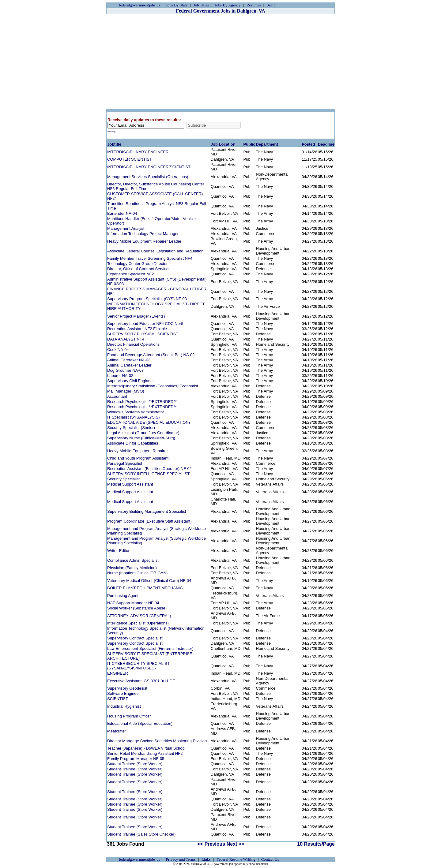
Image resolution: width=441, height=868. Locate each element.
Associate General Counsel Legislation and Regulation (155, 251)
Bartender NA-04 (122, 213)
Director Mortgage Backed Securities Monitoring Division (157, 741)
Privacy (111, 131)
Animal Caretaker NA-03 (129, 360)
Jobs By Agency (228, 5)
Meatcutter (117, 731)
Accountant (117, 396)
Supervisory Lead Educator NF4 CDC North (146, 324)
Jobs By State (177, 5)
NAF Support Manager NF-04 (133, 603)
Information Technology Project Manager (143, 234)
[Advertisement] (221, 61)
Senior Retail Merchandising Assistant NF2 (145, 753)
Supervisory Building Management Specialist (147, 511)
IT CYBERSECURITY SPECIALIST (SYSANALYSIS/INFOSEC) (138, 666)
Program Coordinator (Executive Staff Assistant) (149, 521)
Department (267, 144)
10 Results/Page (316, 844)
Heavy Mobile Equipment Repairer (138, 451)
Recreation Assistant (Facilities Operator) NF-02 (149, 469)
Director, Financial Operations (133, 344)
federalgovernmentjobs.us (139, 5)
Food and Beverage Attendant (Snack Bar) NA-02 (151, 355)
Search (272, 5)
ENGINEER (118, 673)
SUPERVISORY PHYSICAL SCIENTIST (143, 334)
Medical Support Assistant (130, 484)
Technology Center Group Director (137, 264)
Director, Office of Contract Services (139, 269)
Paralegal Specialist (125, 463)
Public (249, 144)
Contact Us (270, 859)
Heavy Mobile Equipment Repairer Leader (144, 241)
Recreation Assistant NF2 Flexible (137, 329)
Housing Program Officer (129, 716)
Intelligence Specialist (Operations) (138, 623)
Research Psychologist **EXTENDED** (142, 402)
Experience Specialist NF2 (130, 274)
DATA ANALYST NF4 (126, 339)
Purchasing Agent (123, 596)
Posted (308, 144)
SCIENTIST (118, 699)
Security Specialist (123, 479)
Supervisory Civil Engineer (130, 381)
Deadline (326, 144)
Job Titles (201, 5)
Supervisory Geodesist (127, 688)
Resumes (254, 5)
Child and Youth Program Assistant (138, 458)
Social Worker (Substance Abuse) (137, 608)
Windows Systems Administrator (136, 412)
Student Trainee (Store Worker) (135, 764)
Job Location (223, 144)
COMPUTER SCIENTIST (130, 159)
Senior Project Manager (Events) (136, 316)
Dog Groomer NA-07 (125, 370)
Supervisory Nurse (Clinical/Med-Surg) (141, 438)
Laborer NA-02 (120, 376)
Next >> (236, 844)
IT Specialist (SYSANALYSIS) (133, 417)
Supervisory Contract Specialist (135, 638)
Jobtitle (114, 144)
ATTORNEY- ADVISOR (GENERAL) (139, 616)
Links (206, 859)
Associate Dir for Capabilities (133, 443)
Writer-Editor (118, 551)
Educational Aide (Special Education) (140, 723)
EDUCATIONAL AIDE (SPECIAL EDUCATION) (149, 422)
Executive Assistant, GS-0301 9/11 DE (141, 681)
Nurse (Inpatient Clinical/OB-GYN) (137, 573)
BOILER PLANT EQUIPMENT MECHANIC (145, 588)
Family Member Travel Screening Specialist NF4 (150, 258)
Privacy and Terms (181, 859)
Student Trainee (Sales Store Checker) (141, 834)
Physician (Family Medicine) (132, 568)
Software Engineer (124, 693)
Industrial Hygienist (124, 706)
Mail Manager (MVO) (126, 391)
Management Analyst (126, 228)
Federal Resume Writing (236, 859)
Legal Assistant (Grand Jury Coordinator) (143, 433)
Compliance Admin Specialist (133, 560)
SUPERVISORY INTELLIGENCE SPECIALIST (148, 474)
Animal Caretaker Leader (129, 365)
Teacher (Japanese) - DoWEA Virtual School (146, 748)
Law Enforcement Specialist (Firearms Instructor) (150, 648)
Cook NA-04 (118, 350)
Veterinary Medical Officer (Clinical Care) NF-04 (149, 581)
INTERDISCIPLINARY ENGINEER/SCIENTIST (149, 167)
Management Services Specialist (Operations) (148, 177)
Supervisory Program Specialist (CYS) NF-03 (147, 299)
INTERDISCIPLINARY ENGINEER (138, 152)
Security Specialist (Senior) (131, 428)
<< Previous (211, 844)
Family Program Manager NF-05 (136, 759)
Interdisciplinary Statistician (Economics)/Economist (153, 386)
